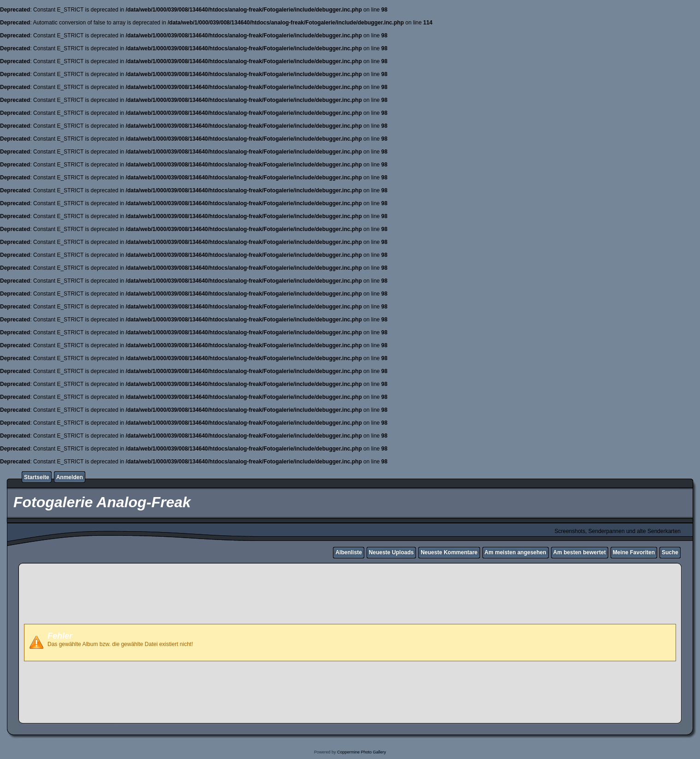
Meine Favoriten (634, 552)
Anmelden (70, 477)
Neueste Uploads (391, 552)
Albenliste (348, 552)
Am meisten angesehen (516, 552)
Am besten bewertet (580, 552)
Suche (670, 552)
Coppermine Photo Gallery (362, 752)
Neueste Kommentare (449, 552)
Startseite (37, 477)
